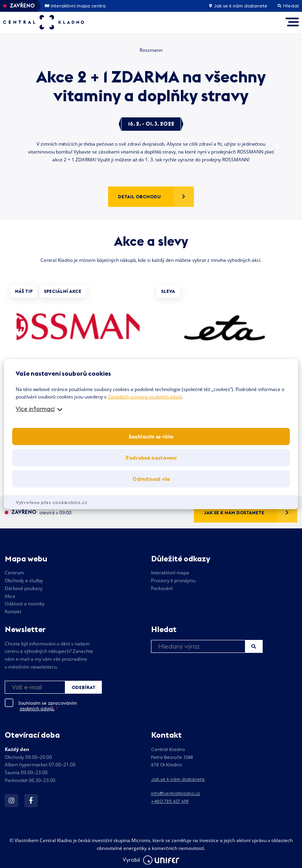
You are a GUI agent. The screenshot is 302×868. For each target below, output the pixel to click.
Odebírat (84, 687)
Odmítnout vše (151, 479)
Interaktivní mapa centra (75, 6)
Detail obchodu (139, 196)
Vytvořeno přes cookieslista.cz (52, 502)
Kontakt (13, 611)
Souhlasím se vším (151, 437)
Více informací (35, 409)
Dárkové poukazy (24, 588)
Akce (10, 596)
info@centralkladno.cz (176, 793)
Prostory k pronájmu (173, 580)
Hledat (254, 646)
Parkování (162, 588)
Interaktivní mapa (170, 573)
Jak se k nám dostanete (238, 6)
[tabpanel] (78, 354)
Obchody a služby (24, 580)
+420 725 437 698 (170, 801)
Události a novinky (25, 604)
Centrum (14, 573)
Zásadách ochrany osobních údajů (145, 397)
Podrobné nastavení (151, 458)
